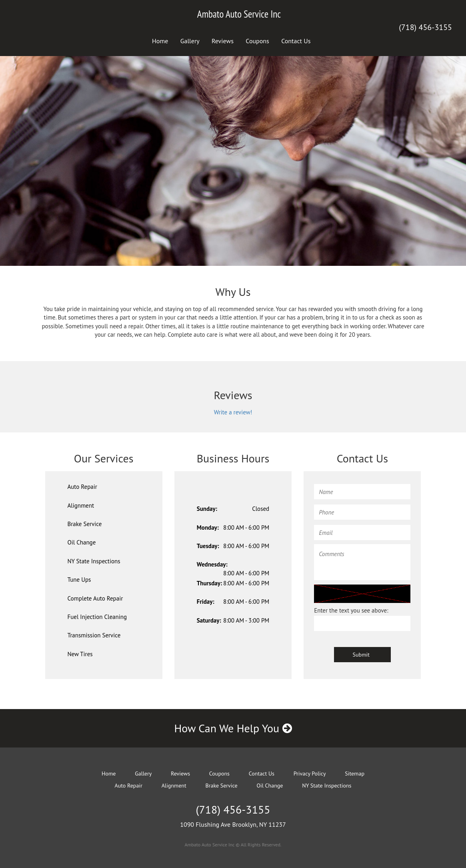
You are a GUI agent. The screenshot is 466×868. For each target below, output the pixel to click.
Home (160, 41)
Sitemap (355, 774)
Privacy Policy (310, 774)
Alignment (81, 505)
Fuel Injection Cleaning (97, 617)
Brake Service (85, 524)
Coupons (257, 41)
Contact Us (296, 41)
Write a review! (233, 412)
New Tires (80, 654)
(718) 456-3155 (425, 27)
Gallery (190, 41)
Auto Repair (82, 487)
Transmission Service (94, 635)
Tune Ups (79, 580)
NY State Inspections (94, 561)
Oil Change (82, 542)
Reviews (223, 41)
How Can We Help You (233, 728)
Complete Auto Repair (95, 598)
